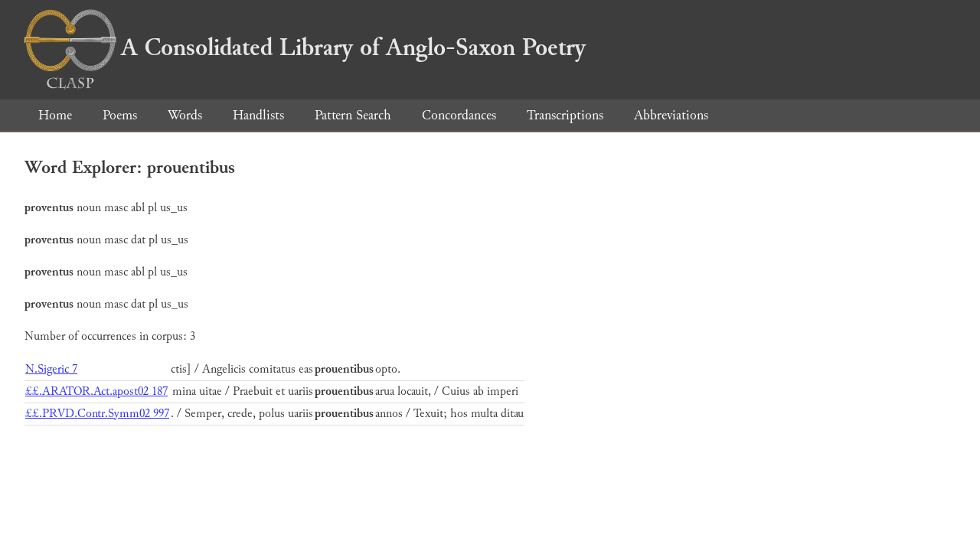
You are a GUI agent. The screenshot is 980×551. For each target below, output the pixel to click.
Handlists (258, 115)
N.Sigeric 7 (51, 369)
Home (55, 115)
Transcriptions (565, 115)
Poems (120, 115)
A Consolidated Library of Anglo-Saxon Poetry (305, 47)
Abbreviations (671, 115)
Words (185, 115)
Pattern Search (353, 115)
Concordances (459, 115)
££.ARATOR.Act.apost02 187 (96, 391)
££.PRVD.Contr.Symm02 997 (97, 414)
